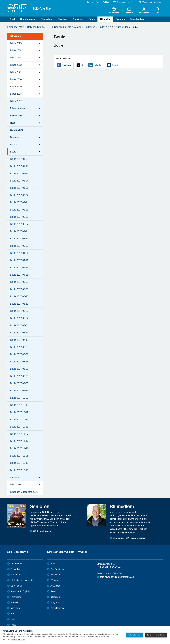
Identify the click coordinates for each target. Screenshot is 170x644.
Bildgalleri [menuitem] (15, 36)
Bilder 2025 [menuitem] (16, 43)
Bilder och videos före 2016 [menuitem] (24, 492)
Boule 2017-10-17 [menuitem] (19, 412)
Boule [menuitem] (13, 152)
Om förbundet (17, 564)
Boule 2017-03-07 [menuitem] (19, 224)
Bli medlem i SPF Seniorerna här (129, 538)
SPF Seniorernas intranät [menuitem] (123, 2)
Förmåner (63, 19)
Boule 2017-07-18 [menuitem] (19, 340)
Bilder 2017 (105, 27)
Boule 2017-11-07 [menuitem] (19, 434)
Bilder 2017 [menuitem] (16, 101)
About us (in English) (20, 591)
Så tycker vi (16, 586)
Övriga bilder (121, 27)
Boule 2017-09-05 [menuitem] (19, 383)
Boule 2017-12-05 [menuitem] (19, 456)
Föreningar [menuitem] (114, 10)
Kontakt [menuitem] (129, 10)
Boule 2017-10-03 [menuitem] (19, 398)
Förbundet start (15, 27)
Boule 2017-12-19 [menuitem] (19, 470)
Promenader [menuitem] (16, 115)
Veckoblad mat (138, 19)
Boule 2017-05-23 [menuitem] (19, 289)
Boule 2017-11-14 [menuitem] (19, 441)
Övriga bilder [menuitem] (17, 130)
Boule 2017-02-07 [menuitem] (19, 195)
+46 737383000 (113, 573)
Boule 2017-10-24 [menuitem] (19, 420)
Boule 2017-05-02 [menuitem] (19, 282)
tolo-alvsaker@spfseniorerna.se (117, 577)
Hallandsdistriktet (36, 27)
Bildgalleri (105, 19)
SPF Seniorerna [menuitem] (145, 2)
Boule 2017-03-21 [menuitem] (19, 239)
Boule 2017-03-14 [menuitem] (19, 231)
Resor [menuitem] (13, 123)
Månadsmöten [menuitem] (17, 108)
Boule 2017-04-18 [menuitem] (19, 268)
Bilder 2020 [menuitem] (16, 79)
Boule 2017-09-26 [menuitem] (19, 391)
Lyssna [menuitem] (90, 2)
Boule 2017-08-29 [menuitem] (19, 376)
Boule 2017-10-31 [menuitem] (19, 427)
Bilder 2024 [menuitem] (16, 50)
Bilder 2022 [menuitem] (16, 65)
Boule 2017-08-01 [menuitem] (19, 354)
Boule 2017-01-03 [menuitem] (19, 159)
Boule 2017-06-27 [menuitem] (19, 318)
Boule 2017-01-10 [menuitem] (19, 166)
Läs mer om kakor (18, 639)
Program (120, 19)
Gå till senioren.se (42, 531)
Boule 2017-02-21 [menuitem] (19, 210)
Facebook (66, 65)
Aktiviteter (78, 19)
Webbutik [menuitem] (106, 2)
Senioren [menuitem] (158, 2)
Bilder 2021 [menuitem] (16, 72)
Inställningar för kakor (156, 635)
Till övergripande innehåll (0, 0)
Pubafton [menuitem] (15, 145)
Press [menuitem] (98, 2)
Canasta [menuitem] (14, 477)
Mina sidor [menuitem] (144, 10)
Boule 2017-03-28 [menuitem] (19, 246)
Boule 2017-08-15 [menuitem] (19, 362)
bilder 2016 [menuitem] (16, 485)
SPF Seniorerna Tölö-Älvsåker (65, 27)
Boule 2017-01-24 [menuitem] (19, 181)
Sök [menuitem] (157, 10)
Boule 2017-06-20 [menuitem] (19, 311)
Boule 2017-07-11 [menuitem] (19, 333)
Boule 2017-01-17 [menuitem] (19, 174)
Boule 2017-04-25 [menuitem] (19, 275)
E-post (115, 65)
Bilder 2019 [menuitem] (16, 87)
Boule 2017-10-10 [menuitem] (19, 405)
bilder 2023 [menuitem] (16, 58)
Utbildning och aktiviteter (22, 580)
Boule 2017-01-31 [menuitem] (19, 188)
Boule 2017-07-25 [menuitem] (19, 347)
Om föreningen (28, 19)
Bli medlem (47, 19)
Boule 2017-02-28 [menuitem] (19, 217)
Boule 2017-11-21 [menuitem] (19, 448)
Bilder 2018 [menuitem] (16, 94)
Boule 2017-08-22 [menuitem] (19, 369)
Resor (92, 19)
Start (12, 19)
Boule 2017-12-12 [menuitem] (19, 463)
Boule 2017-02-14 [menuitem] (19, 202)
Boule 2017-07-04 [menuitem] (19, 325)
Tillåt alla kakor (134, 635)
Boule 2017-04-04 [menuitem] (19, 253)
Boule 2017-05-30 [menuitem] (19, 296)
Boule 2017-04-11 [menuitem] (19, 260)
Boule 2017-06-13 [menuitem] (19, 304)
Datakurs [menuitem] (15, 137)
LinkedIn (97, 65)
